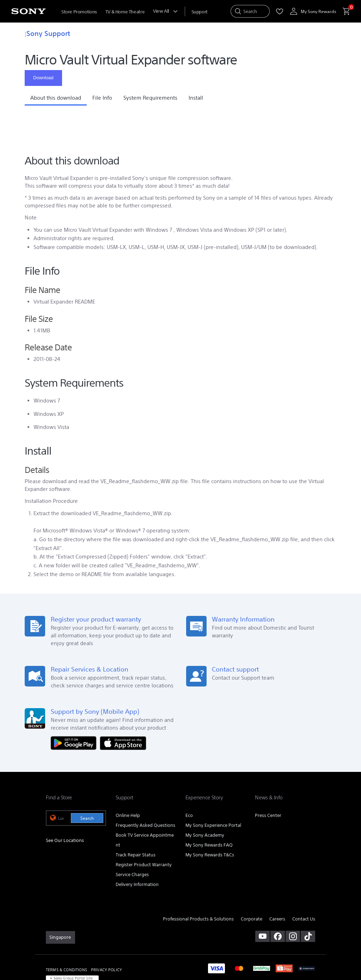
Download (43, 78)
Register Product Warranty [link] (144, 830)
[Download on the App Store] (123, 708)
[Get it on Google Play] (75, 708)
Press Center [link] (268, 781)
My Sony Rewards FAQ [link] (209, 810)
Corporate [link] (252, 884)
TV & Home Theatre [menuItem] (125, 12)
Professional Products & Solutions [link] (198, 884)
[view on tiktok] (308, 902)
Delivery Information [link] (137, 850)
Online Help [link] (128, 781)
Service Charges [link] (132, 840)
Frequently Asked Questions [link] (145, 791)
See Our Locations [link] (65, 806)
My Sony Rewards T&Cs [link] (210, 820)
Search (87, 784)
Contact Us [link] (304, 884)
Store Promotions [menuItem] (79, 12)
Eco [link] (189, 781)
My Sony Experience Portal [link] (213, 791)
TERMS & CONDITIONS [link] (66, 935)
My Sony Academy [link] (205, 801)
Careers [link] (277, 884)
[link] (60, 903)
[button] (56, 100)
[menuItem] (200, 12)
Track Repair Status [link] (136, 820)
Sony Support (47, 33)
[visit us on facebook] (278, 902)
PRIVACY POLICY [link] (106, 935)
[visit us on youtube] (262, 902)
